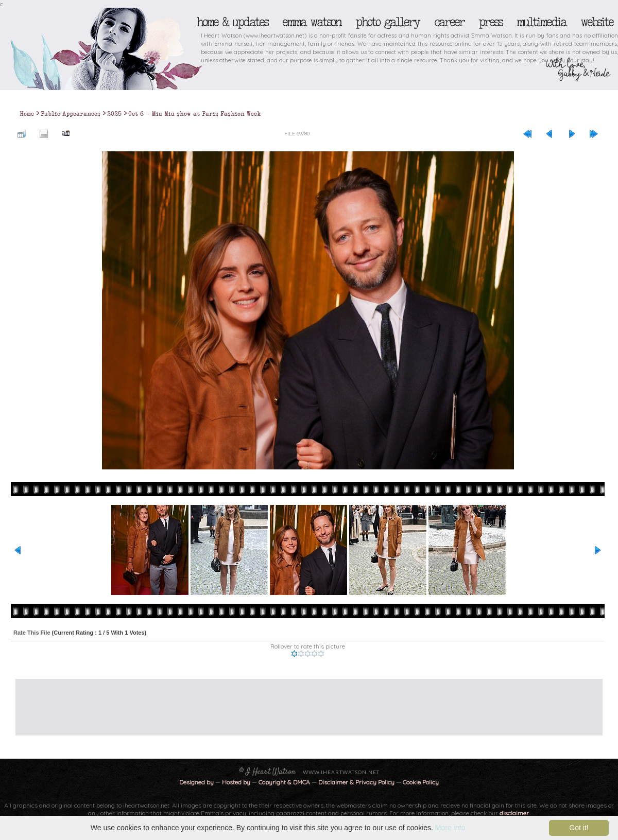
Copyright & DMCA (284, 782)
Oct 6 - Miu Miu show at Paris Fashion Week (194, 114)
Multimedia (541, 22)
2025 (114, 114)
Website (597, 22)
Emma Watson (312, 22)
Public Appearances (71, 114)
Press (490, 22)
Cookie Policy (421, 782)
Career (449, 22)
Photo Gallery (387, 22)
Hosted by (236, 782)
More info (450, 828)
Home (27, 114)
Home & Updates (232, 22)
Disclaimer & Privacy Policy (357, 782)
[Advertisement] (301, 702)
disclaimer (514, 813)
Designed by (196, 782)
